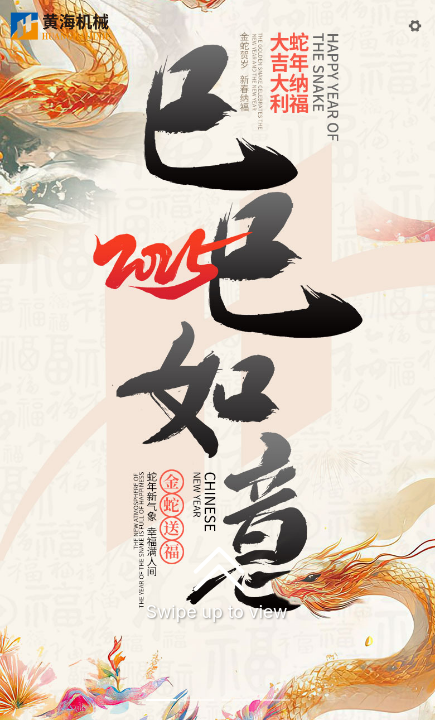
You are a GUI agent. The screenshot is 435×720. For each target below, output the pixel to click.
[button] (415, 26)
